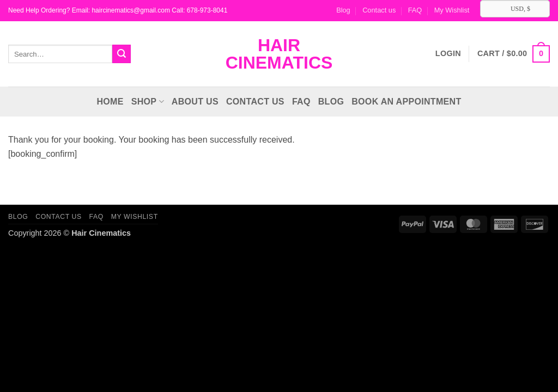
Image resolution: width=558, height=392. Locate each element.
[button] (514, 54)
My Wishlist (452, 10)
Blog (343, 10)
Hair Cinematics (279, 54)
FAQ (415, 10)
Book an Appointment (406, 102)
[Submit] (122, 54)
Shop (148, 102)
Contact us (379, 10)
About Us (195, 102)
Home (110, 102)
